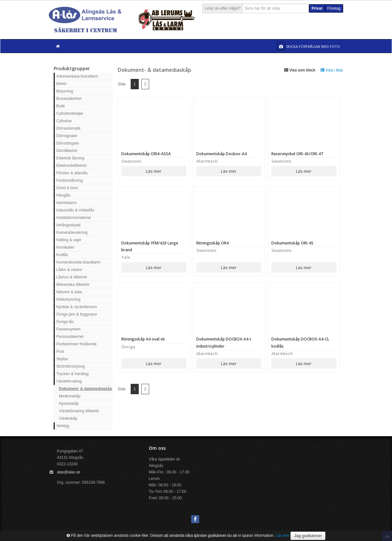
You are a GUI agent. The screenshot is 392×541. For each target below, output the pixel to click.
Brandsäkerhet (69, 99)
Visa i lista (332, 70)
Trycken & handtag (72, 374)
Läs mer (154, 171)
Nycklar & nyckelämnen (76, 307)
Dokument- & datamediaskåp (86, 389)
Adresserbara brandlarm (77, 76)
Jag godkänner (308, 536)
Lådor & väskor (69, 270)
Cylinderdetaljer (70, 114)
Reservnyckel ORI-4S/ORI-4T (297, 154)
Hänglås (63, 195)
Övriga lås (65, 322)
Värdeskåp (68, 418)
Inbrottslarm (66, 203)
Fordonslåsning (70, 180)
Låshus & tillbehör (72, 277)
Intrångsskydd (68, 225)
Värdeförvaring (69, 381)
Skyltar (62, 359)
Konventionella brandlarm (78, 262)
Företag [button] (334, 8)
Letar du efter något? (223, 8)
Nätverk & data (69, 292)
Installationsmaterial (73, 218)
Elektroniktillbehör (72, 166)
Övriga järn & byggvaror (77, 314)
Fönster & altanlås (72, 173)
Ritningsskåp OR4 (212, 243)
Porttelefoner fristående (76, 344)
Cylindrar (64, 121)
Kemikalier (65, 247)
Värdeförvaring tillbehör (79, 411)
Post (60, 352)
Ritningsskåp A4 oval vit (143, 339)
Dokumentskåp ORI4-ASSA (146, 154)
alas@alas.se (69, 472)
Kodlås (62, 255)
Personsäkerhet (70, 337)
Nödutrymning (68, 299)
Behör (61, 84)
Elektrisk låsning (70, 158)
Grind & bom (67, 188)
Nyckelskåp (69, 404)
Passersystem (68, 329)
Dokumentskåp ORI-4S (292, 243)
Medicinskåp (70, 396)
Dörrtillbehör (67, 151)
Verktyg (63, 426)
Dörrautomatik (68, 128)
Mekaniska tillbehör (73, 285)
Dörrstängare (68, 143)
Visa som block (300, 70)
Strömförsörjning (71, 366)
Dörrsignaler (67, 136)
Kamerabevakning (72, 233)
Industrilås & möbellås (75, 210)
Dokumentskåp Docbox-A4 (222, 154)
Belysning (65, 91)
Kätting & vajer (69, 240)
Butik (61, 106)
